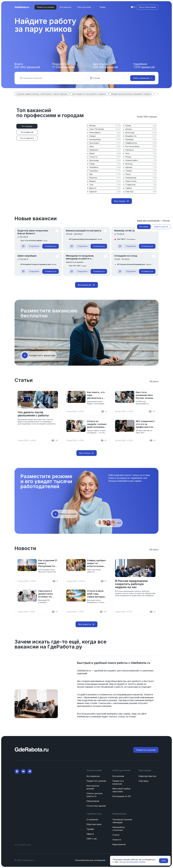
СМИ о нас (92, 839)
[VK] (23, 771)
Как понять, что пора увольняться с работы (96, 395)
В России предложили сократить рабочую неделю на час (131, 584)
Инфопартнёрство (147, 776)
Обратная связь (94, 824)
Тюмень (129, 171)
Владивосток (131, 136)
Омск (92, 146)
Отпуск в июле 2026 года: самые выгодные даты (96, 594)
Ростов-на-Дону (132, 146)
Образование (93, 801)
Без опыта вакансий (105, 66)
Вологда (129, 164)
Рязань (128, 157)
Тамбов (129, 188)
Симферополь (131, 143)
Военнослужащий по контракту (84, 231)
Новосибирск (95, 133)
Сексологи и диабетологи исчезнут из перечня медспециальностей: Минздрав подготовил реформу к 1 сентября (48, 594)
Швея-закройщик (27, 256)
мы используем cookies (134, 862)
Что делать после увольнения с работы (33, 414)
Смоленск (130, 150)
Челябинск (94, 167)
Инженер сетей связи (126, 231)
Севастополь (131, 181)
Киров (92, 153)
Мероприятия (119, 844)
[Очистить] (123, 78)
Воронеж (93, 178)
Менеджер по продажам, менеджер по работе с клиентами (80, 257)
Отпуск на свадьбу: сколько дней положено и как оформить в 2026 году (97, 424)
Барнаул (129, 167)
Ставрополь (131, 185)
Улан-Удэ (129, 192)
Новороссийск (131, 160)
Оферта (90, 834)
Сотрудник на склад (126, 256)
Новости (117, 840)
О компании (92, 819)
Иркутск (93, 188)
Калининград (131, 178)
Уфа (91, 174)
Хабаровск (94, 150)
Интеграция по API (122, 796)
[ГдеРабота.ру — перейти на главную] (22, 7)
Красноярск (94, 143)
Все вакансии (66, 7)
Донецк (129, 129)
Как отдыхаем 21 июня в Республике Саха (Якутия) (48, 563)
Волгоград (130, 133)
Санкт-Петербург (97, 129)
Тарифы (102, 7)
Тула (91, 185)
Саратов (93, 192)
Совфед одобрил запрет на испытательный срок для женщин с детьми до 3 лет (97, 563)
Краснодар (94, 160)
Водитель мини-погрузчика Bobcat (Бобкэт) (33, 232)
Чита (127, 153)
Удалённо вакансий (144, 66)
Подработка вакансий (63, 66)
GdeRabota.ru (140, 663)
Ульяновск (94, 171)
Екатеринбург (95, 139)
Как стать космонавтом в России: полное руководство (144, 395)
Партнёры (143, 781)
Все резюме (118, 776)
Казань (128, 126)
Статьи (116, 835)
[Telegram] (30, 771)
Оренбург (130, 139)
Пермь (92, 164)
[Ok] (17, 771)
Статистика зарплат (96, 806)
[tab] (27, 126)
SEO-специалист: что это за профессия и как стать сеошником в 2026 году (146, 424)
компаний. (82, 673)
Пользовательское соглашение (90, 860)
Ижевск (93, 181)
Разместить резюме (96, 781)
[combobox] (51, 78)
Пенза (128, 174)
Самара (93, 136)
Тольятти (93, 157)
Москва (93, 126)
